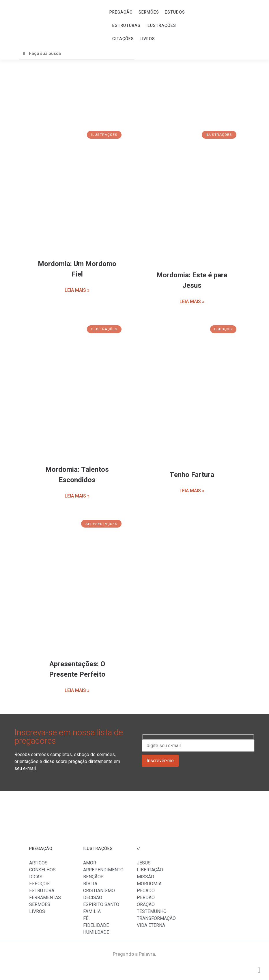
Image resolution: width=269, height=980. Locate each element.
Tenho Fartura (192, 475)
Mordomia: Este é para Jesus (192, 280)
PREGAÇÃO (121, 12)
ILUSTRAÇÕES (161, 26)
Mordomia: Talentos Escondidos (77, 475)
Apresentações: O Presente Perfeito (77, 669)
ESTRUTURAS (126, 26)
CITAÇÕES (123, 39)
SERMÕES (149, 12)
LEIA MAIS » (77, 290)
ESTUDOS (175, 12)
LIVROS (147, 39)
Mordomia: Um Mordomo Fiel (77, 269)
